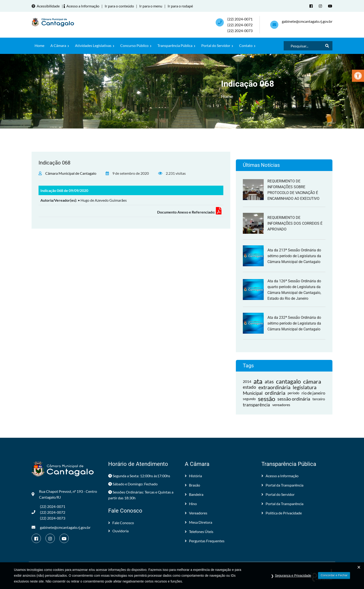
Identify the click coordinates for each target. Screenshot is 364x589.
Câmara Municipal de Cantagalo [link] (71, 173)
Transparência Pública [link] (176, 45)
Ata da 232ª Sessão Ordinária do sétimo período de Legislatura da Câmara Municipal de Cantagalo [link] (294, 323)
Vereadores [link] (196, 513)
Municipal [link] (253, 393)
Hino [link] (191, 504)
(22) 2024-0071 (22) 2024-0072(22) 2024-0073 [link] (240, 25)
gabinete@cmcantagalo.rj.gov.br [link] (307, 21)
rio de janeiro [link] (313, 393)
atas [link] (269, 381)
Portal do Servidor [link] (217, 45)
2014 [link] (247, 381)
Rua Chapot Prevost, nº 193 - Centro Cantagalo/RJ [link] (64, 494)
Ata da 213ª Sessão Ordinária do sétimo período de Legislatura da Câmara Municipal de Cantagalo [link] (294, 256)
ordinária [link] (275, 393)
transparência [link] (256, 405)
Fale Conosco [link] (121, 523)
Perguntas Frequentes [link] (205, 541)
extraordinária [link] (274, 387)
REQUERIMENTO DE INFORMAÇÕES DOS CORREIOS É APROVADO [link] (295, 223)
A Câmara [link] (60, 45)
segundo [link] (249, 399)
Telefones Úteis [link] (199, 531)
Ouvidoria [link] (118, 531)
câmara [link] (312, 381)
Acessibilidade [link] (46, 6)
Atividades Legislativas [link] (95, 45)
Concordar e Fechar (334, 575)
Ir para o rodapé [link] (180, 6)
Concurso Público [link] (136, 45)
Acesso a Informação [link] (82, 6)
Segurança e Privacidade (293, 576)
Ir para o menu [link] (151, 6)
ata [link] (258, 381)
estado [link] (249, 387)
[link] (358, 76)
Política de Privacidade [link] (282, 513)
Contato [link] (247, 45)
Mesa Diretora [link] (198, 522)
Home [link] (39, 45)
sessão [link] (266, 399)
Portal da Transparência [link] (282, 485)
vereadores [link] (281, 405)
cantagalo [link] (288, 381)
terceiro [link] (319, 399)
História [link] (193, 476)
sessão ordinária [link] (294, 399)
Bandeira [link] (194, 494)
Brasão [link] (192, 485)
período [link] (293, 393)
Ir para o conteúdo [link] (119, 6)
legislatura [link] (305, 387)
